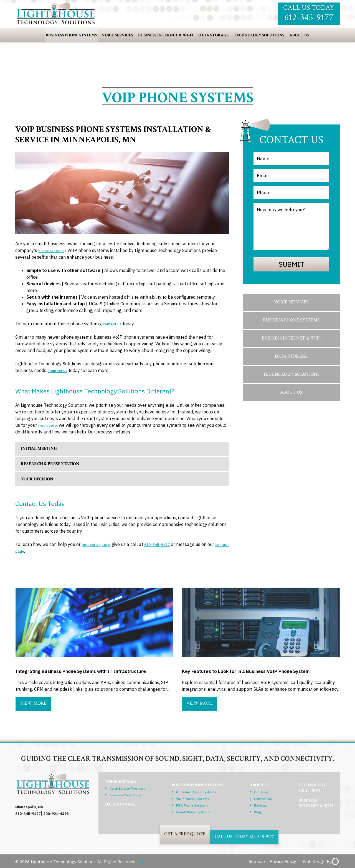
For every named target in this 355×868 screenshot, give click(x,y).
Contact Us (263, 798)
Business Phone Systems (71, 35)
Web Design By (321, 861)
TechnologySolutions (303, 787)
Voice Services (117, 35)
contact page (29, 551)
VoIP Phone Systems (192, 798)
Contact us (60, 370)
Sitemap (257, 861)
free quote (50, 425)
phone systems (55, 250)
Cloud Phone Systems (193, 811)
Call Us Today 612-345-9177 (259, 834)
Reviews (260, 804)
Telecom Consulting (131, 798)
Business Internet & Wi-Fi (166, 35)
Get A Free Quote (166, 834)
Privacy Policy (282, 861)
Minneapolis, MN (32, 807)
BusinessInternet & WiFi (308, 818)
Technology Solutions (259, 35)
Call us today (309, 13)
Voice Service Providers (134, 791)
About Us (299, 35)
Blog (256, 811)
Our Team (261, 791)
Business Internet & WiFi (291, 338)
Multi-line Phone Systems (197, 791)
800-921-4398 (60, 813)
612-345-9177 (166, 544)
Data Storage (214, 35)
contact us (114, 324)
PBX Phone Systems (192, 804)
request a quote (99, 544)
